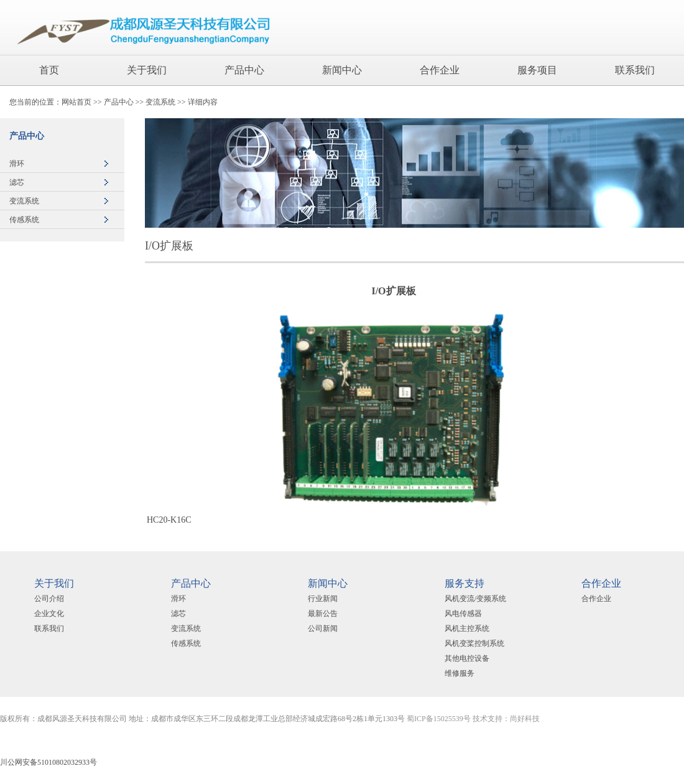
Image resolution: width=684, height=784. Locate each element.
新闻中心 (342, 70)
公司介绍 (49, 599)
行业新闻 (323, 599)
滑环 (17, 164)
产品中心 (244, 70)
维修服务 (460, 673)
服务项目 (537, 70)
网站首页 (76, 102)
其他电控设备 (467, 658)
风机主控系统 (467, 628)
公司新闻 (323, 628)
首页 (49, 70)
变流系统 (160, 102)
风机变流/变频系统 (475, 599)
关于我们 (147, 70)
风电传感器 (463, 614)
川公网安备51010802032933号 (49, 762)
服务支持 (464, 583)
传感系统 (24, 220)
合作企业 (440, 70)
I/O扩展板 (169, 246)
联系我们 (635, 70)
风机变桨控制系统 (474, 643)
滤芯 (17, 182)
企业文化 (49, 614)
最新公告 (323, 614)
